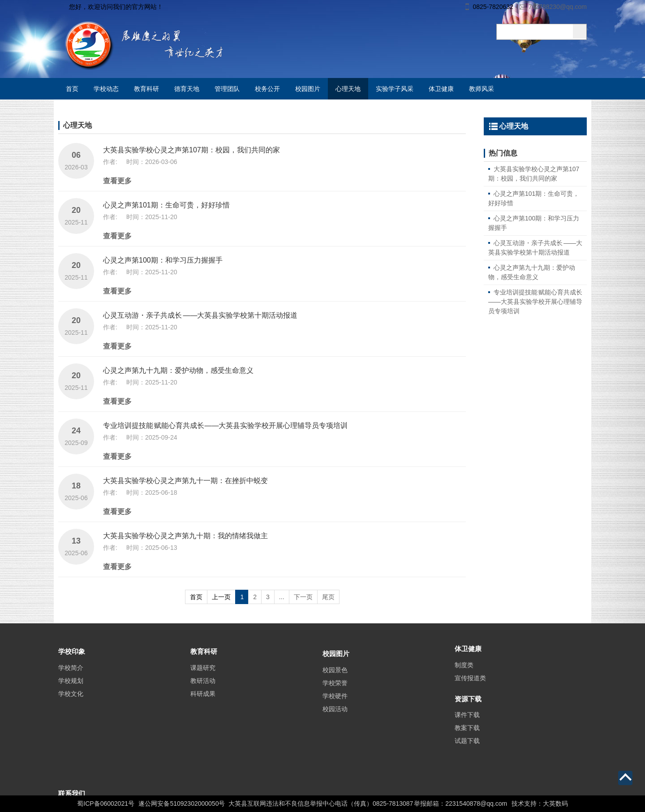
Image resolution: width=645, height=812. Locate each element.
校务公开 (267, 89)
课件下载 (467, 731)
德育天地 (187, 89)
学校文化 (71, 710)
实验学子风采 (395, 89)
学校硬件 (335, 716)
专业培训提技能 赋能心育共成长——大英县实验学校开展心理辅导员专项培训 (225, 425)
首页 (72, 89)
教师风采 (482, 89)
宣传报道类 (470, 691)
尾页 (328, 597)
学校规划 (71, 697)
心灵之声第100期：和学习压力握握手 (163, 260)
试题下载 (467, 757)
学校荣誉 (335, 703)
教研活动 (203, 697)
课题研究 (203, 684)
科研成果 (203, 710)
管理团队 (227, 89)
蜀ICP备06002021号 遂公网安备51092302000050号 (151, 803)
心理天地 (348, 89)
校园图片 (308, 89)
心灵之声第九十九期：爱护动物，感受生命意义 (178, 370)
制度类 (464, 678)
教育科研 (146, 89)
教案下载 (467, 744)
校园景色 (335, 690)
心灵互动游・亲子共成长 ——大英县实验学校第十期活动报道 (200, 315)
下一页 (303, 597)
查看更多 (117, 181)
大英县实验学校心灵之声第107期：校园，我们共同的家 (191, 150)
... (282, 597)
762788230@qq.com (558, 7)
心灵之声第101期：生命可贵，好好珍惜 (166, 205)
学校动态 (106, 89)
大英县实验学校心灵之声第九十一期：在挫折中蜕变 (185, 481)
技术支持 (524, 803)
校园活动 (335, 729)
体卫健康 (441, 89)
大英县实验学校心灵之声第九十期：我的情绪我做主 (185, 536)
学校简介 (71, 684)
